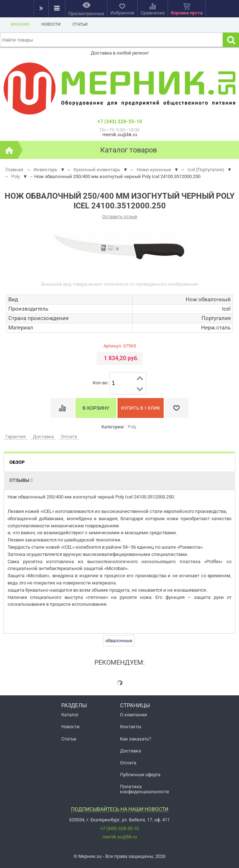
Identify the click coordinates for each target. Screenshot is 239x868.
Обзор (17, 462)
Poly (132, 427)
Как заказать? (136, 739)
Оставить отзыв (119, 217)
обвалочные (119, 641)
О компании (134, 715)
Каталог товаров (129, 150)
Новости (51, 24)
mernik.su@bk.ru (120, 837)
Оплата (128, 763)
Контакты (131, 727)
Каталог (70, 715)
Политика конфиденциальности (145, 789)
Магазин (20, 24)
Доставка (130, 751)
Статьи (80, 24)
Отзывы (21, 480)
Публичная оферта (140, 775)
